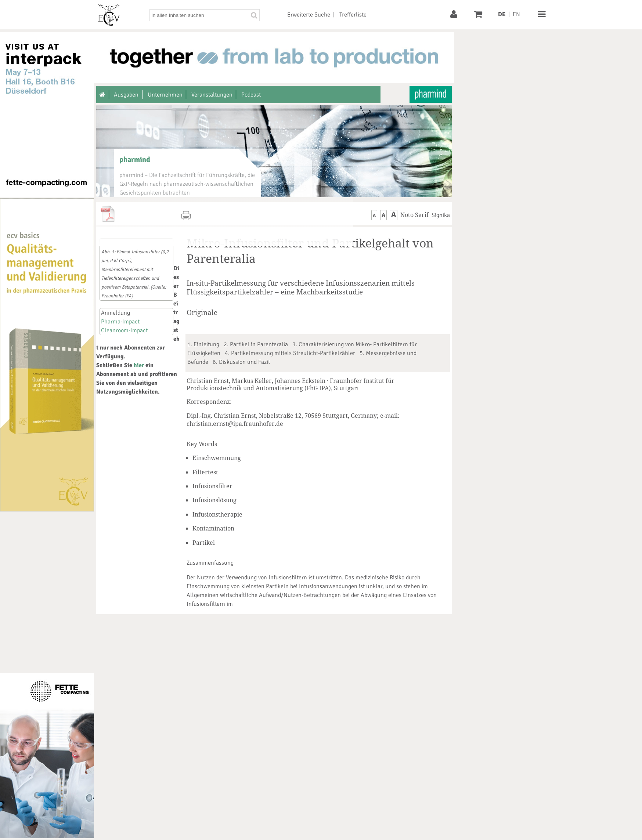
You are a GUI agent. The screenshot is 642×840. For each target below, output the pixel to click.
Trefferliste (353, 15)
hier (139, 365)
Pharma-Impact (120, 322)
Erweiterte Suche (309, 15)
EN (516, 14)
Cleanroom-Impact (124, 330)
